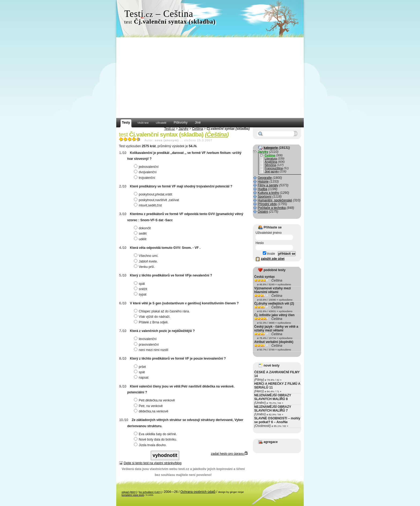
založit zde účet (273, 259)
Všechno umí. (147, 256)
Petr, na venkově (149, 406)
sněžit (141, 289)
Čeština (198, 129)
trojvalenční (145, 178)
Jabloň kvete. (147, 261)
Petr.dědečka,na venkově (155, 400)
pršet (141, 367)
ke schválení (150, 492)
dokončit (143, 228)
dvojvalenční (146, 172)
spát (140, 284)
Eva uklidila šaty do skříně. (156, 434)
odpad (129, 492)
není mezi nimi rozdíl (152, 350)
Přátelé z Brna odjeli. (152, 322)
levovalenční (146, 339)
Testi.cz (170, 129)
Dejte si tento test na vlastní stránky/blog (153, 463)
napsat (142, 378)
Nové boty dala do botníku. (156, 439)
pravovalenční (147, 345)
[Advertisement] (210, 78)
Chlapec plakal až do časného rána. (163, 311)
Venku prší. (145, 267)
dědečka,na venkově (152, 411)
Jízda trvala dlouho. (151, 445)
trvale (269, 254)
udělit (141, 239)
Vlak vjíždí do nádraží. (153, 317)
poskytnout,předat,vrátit (154, 194)
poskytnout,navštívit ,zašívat (157, 200)
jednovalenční (147, 167)
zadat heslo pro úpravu (229, 454)
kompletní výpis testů (133, 495)
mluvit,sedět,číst (149, 205)
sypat (141, 294)
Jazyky (184, 129)
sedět (141, 234)
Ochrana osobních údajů (198, 492)
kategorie (271, 148)
